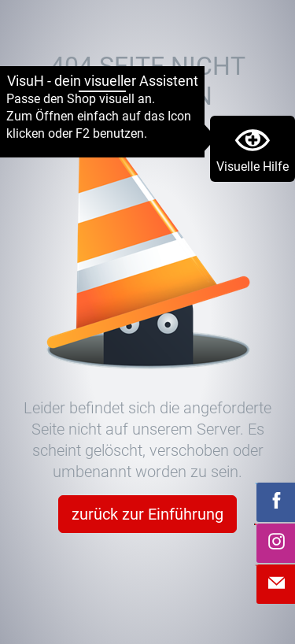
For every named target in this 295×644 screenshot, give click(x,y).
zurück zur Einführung (147, 514)
